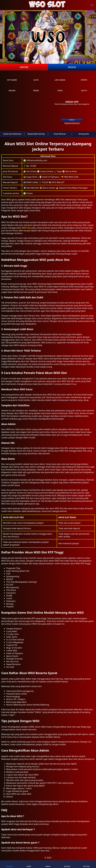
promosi (67, 864)
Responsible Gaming (36, 134)
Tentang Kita (84, 134)
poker (36, 88)
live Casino (60, 78)
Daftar (24, 67)
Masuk (72, 67)
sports (84, 78)
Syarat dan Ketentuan (12, 134)
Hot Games (12, 78)
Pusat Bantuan (60, 134)
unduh (72, 120)
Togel (60, 88)
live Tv (84, 88)
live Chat (86, 864)
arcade (12, 88)
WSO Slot (26, 228)
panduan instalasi (72, 123)
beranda (10, 864)
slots (36, 78)
